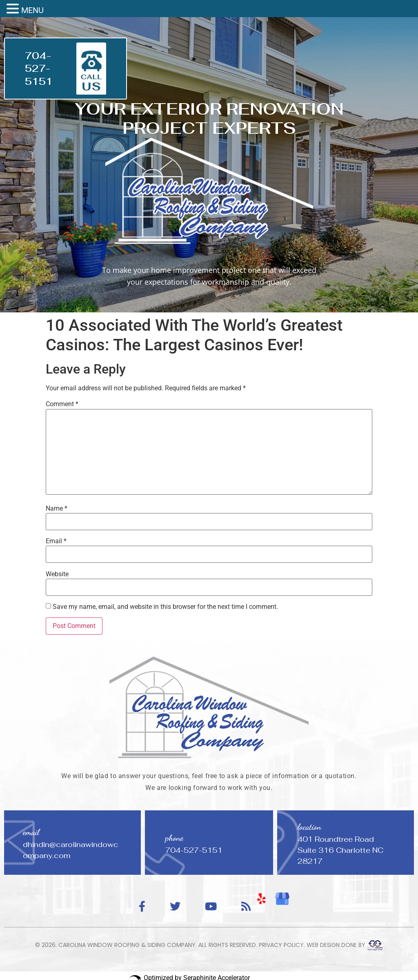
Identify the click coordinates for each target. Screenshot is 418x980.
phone (174, 838)
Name (57, 509)
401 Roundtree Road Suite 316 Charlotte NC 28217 (340, 850)
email (31, 832)
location (309, 827)
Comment (62, 404)
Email (56, 541)
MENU (32, 10)
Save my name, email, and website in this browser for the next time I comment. (165, 607)
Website (57, 574)
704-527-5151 (39, 68)
